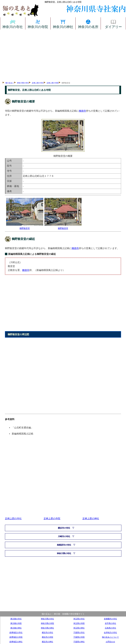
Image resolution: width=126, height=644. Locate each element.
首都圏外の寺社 (110, 619)
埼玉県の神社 (79, 628)
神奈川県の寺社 (23, 83)
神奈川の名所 (88, 23)
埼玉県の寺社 (79, 619)
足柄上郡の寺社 (38, 83)
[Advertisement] (63, 55)
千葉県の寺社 (79, 632)
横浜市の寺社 (64, 528)
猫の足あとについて (110, 637)
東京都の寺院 (16, 623)
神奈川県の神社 (47, 628)
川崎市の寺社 (64, 536)
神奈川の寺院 (38, 23)
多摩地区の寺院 (16, 637)
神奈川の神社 (63, 23)
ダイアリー (113, 23)
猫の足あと (10, 83)
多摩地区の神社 (16, 642)
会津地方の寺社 (110, 632)
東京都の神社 (16, 628)
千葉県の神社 (79, 642)
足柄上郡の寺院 (53, 83)
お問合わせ (110, 642)
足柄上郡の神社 (91, 518)
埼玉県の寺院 (79, 623)
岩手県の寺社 (111, 623)
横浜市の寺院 (48, 637)
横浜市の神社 (48, 642)
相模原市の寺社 (64, 545)
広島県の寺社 (111, 628)
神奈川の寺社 (13, 23)
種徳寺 (82, 111)
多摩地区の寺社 (16, 632)
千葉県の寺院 (79, 637)
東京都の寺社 (16, 619)
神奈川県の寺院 (47, 623)
